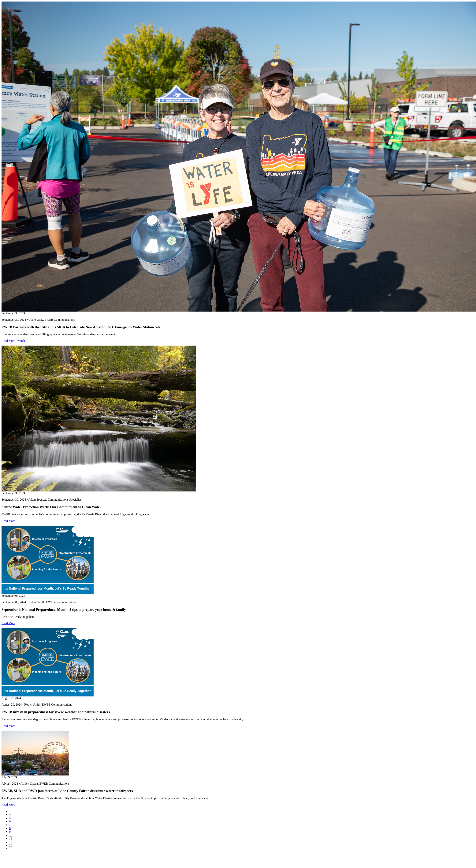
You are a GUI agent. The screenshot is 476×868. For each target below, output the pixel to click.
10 (11, 835)
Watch (21, 341)
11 (11, 838)
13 (11, 845)
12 (11, 842)
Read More (9, 341)
